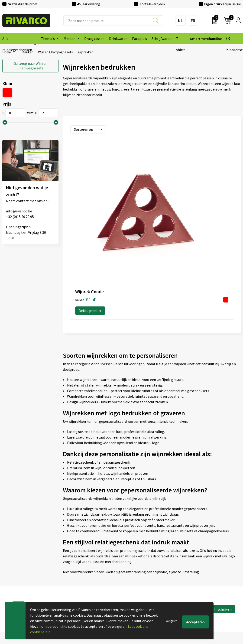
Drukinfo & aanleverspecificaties (89, 589)
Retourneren (134, 582)
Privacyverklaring (198, 574)
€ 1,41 (86, 203)
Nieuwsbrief (72, 567)
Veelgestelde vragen (79, 574)
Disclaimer (193, 582)
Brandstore (133, 567)
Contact (130, 559)
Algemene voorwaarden (203, 559)
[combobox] (113, 21)
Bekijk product (90, 214)
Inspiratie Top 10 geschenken (86, 597)
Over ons (70, 559)
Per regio (70, 582)
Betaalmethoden (137, 574)
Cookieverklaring (198, 567)
